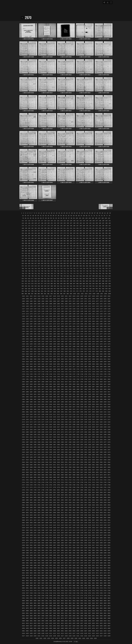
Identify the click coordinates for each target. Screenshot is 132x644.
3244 (78, 538)
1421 (93, 339)
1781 (27, 379)
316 (90, 236)
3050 (39, 518)
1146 (97, 309)
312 (77, 236)
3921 (27, 613)
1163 (74, 311)
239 (45, 231)
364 (65, 241)
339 (74, 238)
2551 (66, 462)
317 (93, 236)
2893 (55, 500)
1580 (74, 356)
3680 (74, 586)
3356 (66, 550)
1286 (105, 324)
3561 (58, 573)
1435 (58, 341)
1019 (58, 296)
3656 (70, 583)
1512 (78, 349)
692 (87, 266)
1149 (109, 309)
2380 (27, 445)
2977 (23, 510)
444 (58, 246)
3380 (70, 553)
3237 (51, 538)
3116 (27, 525)
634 (84, 261)
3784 (31, 598)
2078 (105, 409)
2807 (78, 490)
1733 (23, 374)
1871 (109, 387)
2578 (82, 465)
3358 (74, 550)
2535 (93, 460)
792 (42, 276)
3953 (62, 616)
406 (81, 243)
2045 (66, 407)
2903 (93, 500)
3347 (31, 550)
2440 (82, 450)
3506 (23, 568)
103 (86, 218)
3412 (105, 555)
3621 (23, 581)
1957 (86, 397)
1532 (66, 352)
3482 (109, 563)
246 (68, 231)
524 (32, 253)
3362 (89, 550)
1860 (66, 387)
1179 (47, 314)
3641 (101, 581)
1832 (47, 384)
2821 (43, 492)
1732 (109, 372)
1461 (62, 344)
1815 (70, 382)
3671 (39, 586)
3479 (97, 563)
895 (100, 284)
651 (48, 263)
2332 (109, 437)
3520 (78, 568)
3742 (47, 593)
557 (48, 256)
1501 (35, 349)
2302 (82, 435)
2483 (70, 455)
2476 (43, 455)
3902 (43, 611)
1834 (55, 384)
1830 (39, 384)
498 (39, 251)
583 (42, 258)
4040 (43, 626)
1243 (27, 321)
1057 (109, 299)
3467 (51, 563)
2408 (47, 447)
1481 (47, 346)
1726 (86, 372)
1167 (89, 311)
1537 (86, 352)
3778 (97, 596)
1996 (55, 402)
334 (58, 238)
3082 (74, 520)
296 (26, 236)
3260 (51, 540)
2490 (97, 455)
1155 (43, 311)
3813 (55, 601)
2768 (105, 485)
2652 (101, 472)
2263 (109, 430)
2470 (109, 452)
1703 (86, 369)
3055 (58, 518)
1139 (70, 309)
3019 (97, 513)
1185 (70, 314)
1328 (89, 329)
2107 (39, 414)
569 (87, 256)
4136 (58, 636)
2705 (39, 480)
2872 (62, 497)
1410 (51, 339)
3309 (62, 545)
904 (39, 286)
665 (93, 263)
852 (52, 281)
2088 (55, 412)
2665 (62, 475)
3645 (27, 583)
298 (32, 236)
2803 (62, 490)
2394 (82, 445)
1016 (47, 296)
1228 (58, 319)
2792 (109, 487)
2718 (89, 480)
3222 (82, 535)
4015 (35, 623)
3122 (51, 525)
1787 (51, 379)
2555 (82, 462)
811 (103, 276)
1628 (62, 362)
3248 (93, 538)
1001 (78, 294)
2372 (86, 442)
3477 (89, 563)
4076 (93, 628)
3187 (35, 533)
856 (65, 281)
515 (93, 251)
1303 (82, 326)
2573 (62, 465)
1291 (35, 326)
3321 (109, 545)
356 (39, 241)
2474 (35, 455)
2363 (51, 442)
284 (77, 233)
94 (61, 218)
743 (71, 271)
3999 (62, 621)
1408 (43, 339)
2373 (89, 442)
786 (23, 276)
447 (68, 246)
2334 (27, 440)
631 (74, 261)
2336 (35, 440)
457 (100, 246)
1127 (23, 309)
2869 (51, 497)
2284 (101, 432)
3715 (31, 591)
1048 (74, 299)
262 (29, 233)
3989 (23, 621)
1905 (62, 392)
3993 (39, 621)
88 (46, 218)
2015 (39, 404)
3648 (39, 583)
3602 (39, 578)
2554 (78, 462)
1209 (74, 316)
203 (39, 228)
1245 (35, 321)
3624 (35, 581)
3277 (27, 543)
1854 (43, 387)
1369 (70, 334)
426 (32, 246)
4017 (43, 623)
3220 (74, 535)
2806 (74, 490)
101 (80, 218)
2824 (55, 492)
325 (29, 238)
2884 (109, 497)
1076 (93, 301)
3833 (43, 603)
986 (29, 294)
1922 (39, 394)
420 (103, 243)
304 (52, 236)
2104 (27, 414)
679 (45, 266)
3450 (74, 560)
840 (106, 279)
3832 (39, 603)
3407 (86, 555)
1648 (51, 364)
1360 (35, 334)
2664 (58, 475)
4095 (78, 631)
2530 (74, 460)
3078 (58, 520)
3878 (39, 608)
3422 (55, 558)
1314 (35, 329)
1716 (47, 372)
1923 (43, 394)
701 (26, 268)
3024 (27, 515)
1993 (43, 402)
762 (39, 273)
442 (52, 246)
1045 (62, 299)
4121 (89, 633)
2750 (35, 485)
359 (48, 241)
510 (77, 251)
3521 (82, 568)
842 (23, 281)
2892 (51, 500)
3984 (93, 618)
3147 (58, 528)
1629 (66, 362)
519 (106, 251)
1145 (93, 309)
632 (77, 261)
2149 (23, 419)
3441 (39, 560)
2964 (62, 507)
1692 (43, 369)
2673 (93, 475)
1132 (43, 309)
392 (36, 243)
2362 (47, 442)
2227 (58, 427)
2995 (93, 510)
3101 (58, 523)
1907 (70, 392)
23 (59, 213)
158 (74, 223)
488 (97, 248)
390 (29, 243)
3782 (23, 598)
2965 (66, 507)
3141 (35, 528)
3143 (43, 528)
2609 (23, 470)
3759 (23, 596)
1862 (74, 387)
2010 (109, 402)
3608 (62, 578)
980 (100, 291)
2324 (78, 437)
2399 (101, 445)
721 (90, 268)
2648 (86, 472)
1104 (23, 306)
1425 (109, 339)
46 (28, 216)
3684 (89, 586)
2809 (86, 490)
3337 (82, 548)
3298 (109, 543)
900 (26, 286)
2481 (62, 455)
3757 (105, 593)
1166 (86, 311)
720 (87, 268)
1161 (66, 311)
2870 (55, 497)
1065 (51, 301)
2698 (101, 477)
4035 (23, 626)
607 (26, 261)
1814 (66, 382)
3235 (43, 538)
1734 (27, 374)
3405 (78, 555)
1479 (39, 346)
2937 (47, 505)
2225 (51, 427)
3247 (89, 538)
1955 (78, 397)
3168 (51, 530)
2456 (55, 452)
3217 (62, 535)
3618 (101, 578)
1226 (51, 319)
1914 (97, 392)
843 (26, 281)
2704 (35, 480)
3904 (51, 611)
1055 (101, 299)
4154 (53, 638)
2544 (39, 462)
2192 (101, 422)
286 (84, 233)
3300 (27, 545)
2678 (23, 477)
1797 (89, 379)
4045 (62, 626)
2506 (70, 457)
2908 (23, 502)
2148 (109, 417)
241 (52, 231)
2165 (86, 419)
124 (65, 221)
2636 (39, 472)
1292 (39, 326)
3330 (55, 548)
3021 (105, 513)
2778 (55, 487)
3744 (55, 593)
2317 (51, 437)
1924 (47, 394)
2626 (89, 470)
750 (93, 271)
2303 (86, 435)
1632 (78, 362)
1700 (74, 369)
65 (76, 216)
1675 (66, 367)
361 (55, 241)
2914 (47, 502)
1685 (105, 367)
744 (74, 271)
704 (36, 268)
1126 (109, 306)
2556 (86, 462)
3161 (23, 530)
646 (32, 263)
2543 (35, 462)
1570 (35, 356)
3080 (66, 520)
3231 (27, 538)
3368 (23, 553)
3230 (23, 538)
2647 (82, 472)
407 (84, 243)
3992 (35, 621)
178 (48, 226)
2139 (74, 417)
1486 (66, 346)
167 (103, 223)
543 (93, 253)
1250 (55, 321)
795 (52, 276)
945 (81, 289)
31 (80, 213)
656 (65, 263)
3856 (43, 606)
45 (25, 216)
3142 (39, 528)
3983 (89, 618)
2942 (66, 505)
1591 (27, 359)
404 (74, 243)
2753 (47, 485)
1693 (47, 369)
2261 (101, 430)
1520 (109, 349)
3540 (66, 570)
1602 (70, 359)
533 (61, 253)
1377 (101, 334)
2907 (109, 500)
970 (71, 291)
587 (55, 258)
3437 (23, 560)
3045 (109, 515)
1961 (101, 397)
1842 (86, 384)
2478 (51, 455)
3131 (86, 525)
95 (64, 218)
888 (77, 284)
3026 (35, 515)
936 (52, 289)
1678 (78, 367)
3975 (58, 618)
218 (84, 228)
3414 (23, 558)
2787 (89, 487)
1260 (93, 321)
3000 (23, 513)
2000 (70, 402)
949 (93, 289)
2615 (47, 470)
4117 (74, 633)
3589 (78, 575)
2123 (101, 414)
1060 (31, 301)
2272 (55, 432)
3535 (47, 570)
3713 (23, 591)
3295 (97, 543)
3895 (105, 608)
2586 (23, 467)
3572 (101, 573)
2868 (47, 497)
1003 (86, 294)
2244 (35, 430)
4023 (66, 623)
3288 (70, 543)
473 (61, 248)
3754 (93, 593)
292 (103, 233)
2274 (62, 432)
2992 (82, 510)
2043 (58, 407)
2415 (74, 447)
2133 (51, 417)
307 (61, 236)
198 (23, 228)
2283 (97, 432)
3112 (101, 523)
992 (48, 294)
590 (65, 258)
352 (26, 241)
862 (84, 281)
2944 (74, 505)
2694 (86, 477)
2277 (74, 432)
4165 (95, 638)
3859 (55, 606)
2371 (82, 442)
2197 (31, 424)
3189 (43, 533)
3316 (89, 545)
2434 (58, 450)
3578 (35, 575)
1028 (93, 296)
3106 (78, 523)
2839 (23, 495)
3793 (66, 598)
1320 (58, 329)
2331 (105, 437)
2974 (101, 507)
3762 (35, 596)
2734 (62, 482)
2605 (97, 467)
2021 (62, 404)
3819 (78, 601)
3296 (101, 543)
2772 (31, 487)
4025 (74, 623)
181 (58, 226)
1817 (78, 382)
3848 (101, 603)
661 (81, 263)
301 (42, 236)
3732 (97, 591)
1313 (31, 329)
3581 (47, 575)
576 (110, 256)
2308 (105, 435)
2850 (66, 495)
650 (45, 263)
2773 (35, 487)
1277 (70, 324)
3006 (47, 513)
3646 (31, 583)
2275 (66, 432)
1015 (43, 296)
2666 (66, 475)
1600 (62, 359)
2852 (74, 495)
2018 (51, 404)
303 (48, 236)
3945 (31, 616)
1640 (109, 362)
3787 (43, 598)
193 (97, 226)
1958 (89, 397)
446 (65, 246)
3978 (70, 618)
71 (92, 216)
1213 (89, 316)
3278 (31, 543)
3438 (27, 560)
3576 (27, 575)
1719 (58, 372)
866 (97, 281)
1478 (35, 346)
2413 (66, 447)
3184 (23, 533)
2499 (43, 457)
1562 (93, 354)
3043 (101, 515)
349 (106, 238)
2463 (82, 452)
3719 (47, 591)
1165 (82, 311)
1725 (82, 372)
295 (23, 236)
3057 (66, 518)
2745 (105, 482)
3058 (70, 518)
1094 (74, 304)
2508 (78, 457)
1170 (101, 311)
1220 (27, 319)
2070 (74, 409)
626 (58, 261)
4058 (23, 628)
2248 (51, 430)
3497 (78, 565)
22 (57, 213)
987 (32, 294)
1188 (82, 314)
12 (44, 213)
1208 (70, 316)
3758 (109, 593)
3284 (55, 543)
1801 (105, 379)
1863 (78, 387)
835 (90, 279)
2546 (47, 462)
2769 (109, 485)
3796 (78, 598)
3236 (47, 538)
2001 (74, 402)
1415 (70, 339)
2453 (43, 452)
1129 (31, 309)
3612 (78, 578)
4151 (41, 638)
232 (32, 231)
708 (48, 268)
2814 (105, 490)
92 (56, 218)
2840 (27, 495)
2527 (62, 460)
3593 (93, 575)
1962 (105, 397)
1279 (78, 324)
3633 (70, 581)
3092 (23, 523)
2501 (51, 457)
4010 (105, 621)
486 (90, 248)
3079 (62, 520)
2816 (23, 492)
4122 (93, 633)
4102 (105, 631)
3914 (89, 611)
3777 (93, 596)
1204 (55, 316)
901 (29, 286)
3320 (105, 545)
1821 (93, 382)
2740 (86, 482)
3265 (70, 540)
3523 (89, 568)
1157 (51, 311)
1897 (31, 392)
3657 (74, 583)
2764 (89, 485)
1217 (105, 316)
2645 (74, 472)
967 (61, 291)
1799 (97, 379)
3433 (97, 558)
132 (81, 221)
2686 (55, 477)
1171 (105, 311)
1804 (27, 382)
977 (93, 291)
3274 (105, 540)
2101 (105, 412)
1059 (27, 301)
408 (87, 243)
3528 (109, 568)
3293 (89, 543)
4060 (31, 628)
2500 (47, 457)
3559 (51, 573)
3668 (27, 586)
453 (87, 246)
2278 (78, 432)
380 (87, 241)
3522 (86, 568)
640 (103, 261)
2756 (58, 485)
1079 (105, 301)
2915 (51, 502)
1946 (43, 397)
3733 (101, 591)
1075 (89, 301)
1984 (97, 399)
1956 (82, 397)
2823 (51, 492)
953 (106, 289)
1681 (89, 367)
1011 (27, 296)
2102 (109, 412)
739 (58, 271)
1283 (93, 324)
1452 (27, 344)
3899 (31, 611)
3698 (55, 588)
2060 (35, 409)
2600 (78, 467)
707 (45, 268)
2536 (97, 460)
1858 (58, 387)
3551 (109, 570)
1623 (43, 362)
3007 (51, 513)
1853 (39, 387)
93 (59, 218)
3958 (82, 616)
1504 (47, 349)
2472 (27, 455)
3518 (70, 568)
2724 (23, 482)
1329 (93, 329)
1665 (27, 367)
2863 (27, 497)
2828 (70, 492)
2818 (31, 492)
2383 (39, 445)
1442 (86, 341)
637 (93, 261)
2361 (43, 442)
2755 (55, 485)
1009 (109, 294)
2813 (101, 490)
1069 (66, 301)
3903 (47, 611)
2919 (66, 502)
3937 (89, 613)
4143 (86, 636)
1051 (86, 299)
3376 (55, 553)
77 (107, 216)
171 (26, 226)
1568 (27, 356)
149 (45, 223)
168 (106, 223)
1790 (62, 379)
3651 (51, 583)
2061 (39, 409)
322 (110, 236)
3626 (43, 581)
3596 (105, 575)
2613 (39, 470)
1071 (74, 301)
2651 (97, 472)
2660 (43, 475)
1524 (35, 352)
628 (65, 261)
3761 (31, 596)
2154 (43, 419)
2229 (66, 427)
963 (48, 291)
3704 (78, 588)
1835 (58, 384)
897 (106, 284)
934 (45, 289)
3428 (78, 558)
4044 (58, 626)
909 (55, 286)
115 (36, 221)
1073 (82, 301)
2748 (27, 485)
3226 (97, 535)
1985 (101, 399)
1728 (93, 372)
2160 (66, 419)
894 (97, 284)
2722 (105, 480)
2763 (86, 485)
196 (106, 226)
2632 (23, 472)
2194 (109, 422)
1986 (105, 399)
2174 (31, 422)
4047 (70, 626)
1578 (66, 356)
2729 (43, 482)
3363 (93, 550)
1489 (78, 346)
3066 (101, 518)
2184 (70, 422)
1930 (70, 394)
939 (61, 289)
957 (29, 291)
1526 (43, 352)
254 (93, 231)
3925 (43, 613)
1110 (47, 306)
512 (84, 251)
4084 (35, 631)
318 (97, 236)
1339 (43, 331)
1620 (31, 362)
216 (77, 228)
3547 (93, 570)
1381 (27, 336)
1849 (23, 387)
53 (46, 216)
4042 (51, 626)
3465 (43, 563)
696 (100, 266)
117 (42, 221)
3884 (62, 608)
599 (93, 258)
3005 (43, 513)
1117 (74, 306)
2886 (27, 500)
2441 (86, 450)
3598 (23, 578)
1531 (62, 352)
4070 (70, 628)
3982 (86, 618)
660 (77, 263)
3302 (35, 545)
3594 (97, 575)
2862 (23, 497)
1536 (82, 352)
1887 (82, 389)
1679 (82, 367)
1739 (47, 374)
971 (74, 291)
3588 (74, 575)
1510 (70, 349)
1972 (51, 399)
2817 (27, 492)
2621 (70, 470)
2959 (43, 507)
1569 (31, 356)
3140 (31, 528)
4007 (93, 621)
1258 (86, 321)
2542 (31, 462)
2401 (109, 445)
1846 (101, 384)
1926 (55, 394)
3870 (97, 606)
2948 (89, 505)
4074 (86, 628)
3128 (74, 525)
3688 (105, 586)
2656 (27, 475)
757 (26, 273)
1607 (89, 359)
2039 (43, 407)
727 (110, 268)
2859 (101, 495)
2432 (51, 450)
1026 (86, 296)
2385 (47, 445)
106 (96, 218)
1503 (43, 349)
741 (65, 271)
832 (81, 279)
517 (100, 251)
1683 (97, 367)
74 (99, 216)
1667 (35, 367)
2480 (58, 455)
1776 (97, 377)
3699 (58, 588)
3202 (93, 533)
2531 (78, 460)
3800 (93, 598)
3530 (27, 570)
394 (42, 243)
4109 (43, 633)
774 (74, 273)
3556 (39, 573)
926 (110, 286)
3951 (55, 616)
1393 (74, 336)
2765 (93, 485)
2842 (35, 495)
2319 (58, 437)
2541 (27, 462)
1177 (39, 314)
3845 (89, 603)
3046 (23, 518)
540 (84, 253)
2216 (105, 424)
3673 (47, 586)
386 (106, 241)
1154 (39, 311)
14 (49, 213)
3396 (43, 555)
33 (85, 213)
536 (71, 253)
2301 (78, 435)
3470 (62, 563)
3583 (55, 575)
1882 (62, 389)
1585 (93, 356)
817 (32, 279)
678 (42, 266)
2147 (105, 417)
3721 (55, 591)
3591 (86, 575)
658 (71, 263)
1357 (23, 334)
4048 (74, 626)
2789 (97, 487)
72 (94, 216)
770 (65, 273)
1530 (58, 352)
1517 (97, 349)
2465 (89, 452)
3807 (31, 601)
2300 (74, 435)
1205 (58, 316)
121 (55, 221)
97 (69, 218)
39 (100, 213)
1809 (47, 382)
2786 (86, 487)
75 (102, 216)
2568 (43, 465)
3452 (82, 560)
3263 (62, 540)
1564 (101, 354)
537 (74, 253)
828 (68, 279)
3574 (109, 573)
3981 (82, 618)
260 (23, 233)
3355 (62, 550)
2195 (23, 424)
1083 (31, 304)
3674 (51, 586)
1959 (93, 397)
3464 (39, 563)
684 (61, 266)
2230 (70, 427)
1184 (66, 314)
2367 (66, 442)
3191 (51, 533)
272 (61, 233)
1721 (66, 372)
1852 (35, 387)
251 (84, 231)
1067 (58, 301)
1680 (86, 367)
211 (65, 228)
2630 (105, 470)
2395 (86, 445)
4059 (27, 628)
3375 (51, 553)
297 (29, 236)
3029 (47, 515)
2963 (58, 507)
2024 (74, 404)
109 (106, 218)
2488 (89, 455)
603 (106, 258)
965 (55, 291)
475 (68, 248)
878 (45, 284)
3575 (23, 575)
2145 (97, 417)
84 (36, 218)
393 (39, 243)
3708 (93, 588)
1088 (51, 304)
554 (39, 256)
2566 (35, 465)
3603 (43, 578)
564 (71, 256)
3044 (105, 515)
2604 (93, 467)
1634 (86, 362)
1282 (89, 324)
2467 (97, 452)
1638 (101, 362)
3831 (35, 603)
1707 (101, 369)
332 (52, 238)
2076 (97, 409)
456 (97, 246)
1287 (109, 324)
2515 (105, 457)
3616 (93, 578)
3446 (58, 560)
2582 (97, 465)
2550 (62, 462)
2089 (58, 412)
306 (58, 236)
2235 (89, 427)
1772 (82, 377)
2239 (105, 427)
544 (97, 253)
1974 (58, 399)
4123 (97, 633)
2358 (31, 442)
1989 (27, 402)
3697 (51, 588)
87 (43, 218)
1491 (86, 346)
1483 (55, 346)
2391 (70, 445)
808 (93, 276)
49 (36, 216)
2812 (97, 490)
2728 (39, 482)
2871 (58, 497)
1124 (101, 306)
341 (81, 238)
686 (68, 266)
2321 (66, 437)
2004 (86, 402)
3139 (27, 528)
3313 (78, 545)
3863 (70, 606)
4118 (78, 633)
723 (97, 268)
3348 (35, 550)
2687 (58, 477)
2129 (35, 417)
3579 (39, 575)
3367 (109, 550)
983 (110, 291)
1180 (51, 314)
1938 (101, 394)
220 (90, 228)
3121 (47, 525)
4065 (51, 628)
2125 (109, 414)
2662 (51, 475)
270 (55, 233)
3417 (35, 558)
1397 (89, 336)
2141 (82, 417)
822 (48, 279)
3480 (101, 563)
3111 (97, 523)
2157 (55, 419)
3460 (23, 563)
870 (110, 281)
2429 (39, 450)
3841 (74, 603)
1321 (62, 329)
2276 (70, 432)
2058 (27, 409)
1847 (105, 384)
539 (81, 253)
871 (23, 284)
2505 (66, 457)
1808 (43, 382)
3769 (62, 596)
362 (58, 241)
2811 (93, 490)
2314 (39, 437)
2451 (35, 452)
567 (81, 256)
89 (49, 218)
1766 (58, 377)
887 (74, 284)
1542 (105, 352)
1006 (98, 294)
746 (81, 271)
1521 (23, 352)
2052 (93, 407)
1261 (97, 321)
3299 (23, 545)
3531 (31, 570)
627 (61, 261)
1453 (31, 344)
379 (84, 241)
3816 (66, 601)
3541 (70, 570)
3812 (51, 601)
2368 (70, 442)
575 (106, 256)
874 (32, 284)
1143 (86, 309)
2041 (51, 407)
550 (26, 256)
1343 (58, 331)
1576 (58, 356)
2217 (109, 424)
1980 (82, 399)
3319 (101, 545)
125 (68, 221)
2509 (82, 457)
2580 (89, 465)
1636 (93, 362)
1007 (102, 294)
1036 (27, 299)
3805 (23, 601)
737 (52, 271)
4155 (56, 638)
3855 (39, 606)
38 (97, 213)
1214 (93, 316)
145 (32, 223)
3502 (97, 565)
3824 (97, 601)
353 (29, 241)
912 (65, 286)
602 (103, 258)
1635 (89, 362)
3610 (70, 578)
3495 (70, 565)
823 (52, 279)
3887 (74, 608)
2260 (97, 430)
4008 (97, 621)
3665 (105, 583)
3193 (58, 533)
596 (84, 258)
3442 (43, 560)
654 (58, 263)
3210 (35, 535)
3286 (62, 543)
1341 (51, 331)
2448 (23, 452)
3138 (23, 528)
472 (58, 248)
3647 (35, 583)
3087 (93, 520)
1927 (58, 394)
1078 (101, 301)
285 (81, 233)
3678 (66, 586)
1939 (105, 394)
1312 (27, 329)
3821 (86, 601)
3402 (66, 555)
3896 (109, 608)
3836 (55, 603)
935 (48, 289)
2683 (43, 477)
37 (95, 213)
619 (36, 261)
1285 (101, 324)
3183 (109, 530)
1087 (47, 304)
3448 (66, 560)
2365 (58, 442)
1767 (62, 377)
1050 (82, 299)
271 (58, 233)
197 (110, 226)
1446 (101, 341)
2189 (89, 422)
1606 (86, 359)
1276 (66, 324)
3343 (105, 548)
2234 (86, 427)
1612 (109, 359)
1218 (109, 316)
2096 (86, 412)
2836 (101, 492)
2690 (70, 477)
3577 (31, 575)
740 (61, 271)
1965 (27, 399)
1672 (55, 367)
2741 (89, 482)
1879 (51, 389)
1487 (70, 346)
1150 (23, 311)
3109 (89, 523)
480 (84, 248)
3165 (39, 530)
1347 (74, 331)
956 (26, 291)
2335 (31, 440)
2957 (35, 507)
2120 (89, 414)
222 (97, 228)
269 (52, 233)
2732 (55, 482)
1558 (78, 354)
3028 (43, 515)
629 (68, 261)
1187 (78, 314)
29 (74, 213)
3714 (27, 591)
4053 (93, 626)
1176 (35, 314)
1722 (70, 372)
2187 (82, 422)
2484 (74, 455)
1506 (55, 349)
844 (29, 281)
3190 (47, 533)
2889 (39, 500)
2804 (66, 490)
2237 (97, 427)
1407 (39, 339)
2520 (35, 460)
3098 (47, 523)
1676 (70, 367)
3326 (39, 548)
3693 (35, 588)
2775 (43, 487)
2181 (58, 422)
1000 (74, 294)
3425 (66, 558)
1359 (31, 334)
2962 (55, 507)
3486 (35, 565)
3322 (23, 548)
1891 (97, 389)
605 (23, 261)
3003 (35, 513)
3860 (58, 606)
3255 (31, 540)
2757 (62, 485)
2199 (39, 424)
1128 (27, 309)
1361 (39, 334)
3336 (78, 548)
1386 (47, 336)
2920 (70, 502)
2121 (93, 414)
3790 (55, 598)
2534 (89, 460)
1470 (93, 344)
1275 (62, 324)
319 (100, 236)
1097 (86, 304)
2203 (55, 424)
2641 (58, 472)
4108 (39, 633)
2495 (27, 457)
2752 (43, 485)
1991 (35, 402)
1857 (55, 387)
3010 (62, 513)
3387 (97, 553)
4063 (43, 628)
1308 (101, 326)
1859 (62, 387)
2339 (47, 440)
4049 (78, 626)
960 (39, 291)
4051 (86, 626)
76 (104, 216)
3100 (55, 523)
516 (97, 251)
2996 (97, 510)
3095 (35, 523)
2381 (31, 445)
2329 (97, 437)
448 (71, 246)
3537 (55, 570)
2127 (27, 417)
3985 (97, 618)
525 (36, 253)
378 (81, 241)
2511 (89, 457)
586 (52, 258)
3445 (55, 560)
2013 (31, 404)
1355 (105, 331)
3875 (27, 608)
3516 (62, 568)
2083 (35, 412)
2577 (78, 465)
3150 (70, 528)
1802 (109, 379)
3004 (39, 513)
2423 (105, 447)
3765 (47, 596)
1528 (51, 352)
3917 (101, 611)
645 (29, 263)
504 (58, 251)
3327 (43, 548)
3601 (35, 578)
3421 (51, 558)
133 (84, 221)
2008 (101, 402)
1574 (51, 356)
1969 (43, 399)
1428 (31, 341)
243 (58, 231)
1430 (39, 341)
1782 (31, 379)
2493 (109, 455)
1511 (74, 349)
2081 (27, 412)
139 (103, 221)
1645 (39, 364)
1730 (101, 372)
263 (32, 233)
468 (45, 248)
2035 (27, 407)
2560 (101, 462)
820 (42, 279)
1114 (62, 306)
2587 (27, 467)
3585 (62, 575)
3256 (35, 540)
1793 (74, 379)
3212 (43, 535)
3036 (74, 515)
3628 (51, 581)
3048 (31, 518)
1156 (47, 311)
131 (77, 221)
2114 (66, 414)
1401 (105, 336)
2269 (43, 432)
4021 (58, 623)
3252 (109, 538)
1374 (89, 334)
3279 (35, 543)
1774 (89, 377)
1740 (51, 374)
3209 (31, 535)
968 (65, 291)
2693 (82, 477)
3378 (62, 553)
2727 (35, 482)
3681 (78, 586)
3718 (43, 591)
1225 (47, 319)
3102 (62, 523)
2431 (47, 450)
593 (74, 258)
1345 (66, 331)
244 (61, 231)
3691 (27, 588)
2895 (62, 500)
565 (74, 256)
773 (71, 273)
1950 (58, 397)
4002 (74, 621)
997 (64, 294)
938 (58, 289)
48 (33, 216)
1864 (82, 387)
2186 (78, 422)
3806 (27, 601)
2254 (74, 430)
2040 (47, 407)
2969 (82, 507)
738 (55, 271)
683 (58, 266)
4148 (105, 636)
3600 (31, 578)
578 (26, 258)
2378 (109, 442)
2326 (86, 437)
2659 (39, 475)
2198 (35, 424)
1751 (89, 374)
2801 (55, 490)
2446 (105, 450)
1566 (109, 354)
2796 (35, 490)
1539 (93, 352)
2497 (35, 457)
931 (36, 289)
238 (42, 231)
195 (103, 226)
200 (29, 228)
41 (105, 213)
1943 (31, 397)
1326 (82, 329)
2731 (51, 482)
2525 (55, 460)
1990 (31, 402)
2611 (31, 470)
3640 (97, 581)
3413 (109, 555)
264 (36, 233)
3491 (55, 565)
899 (23, 286)
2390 (66, 445)
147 (39, 223)
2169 (101, 419)
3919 (109, 611)
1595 (43, 359)
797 (58, 276)
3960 (89, 616)
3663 (97, 583)
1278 (74, 324)
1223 (39, 319)
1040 (43, 299)
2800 (51, 490)
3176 (82, 530)
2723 (109, 480)
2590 (39, 467)
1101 (101, 304)
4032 (101, 623)
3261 (55, 540)
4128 (27, 636)
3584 (58, 575)
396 (48, 243)
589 (61, 258)
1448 (109, 341)
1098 (89, 304)
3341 (97, 548)
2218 (23, 427)
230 (26, 231)
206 (48, 228)
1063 (43, 301)
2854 (82, 495)
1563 (97, 354)
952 (103, 289)
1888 (86, 389)
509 (74, 251)
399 (58, 243)
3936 (86, 613)
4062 (39, 628)
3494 (66, 565)
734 (42, 271)
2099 (97, 412)
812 (106, 276)
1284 (97, 324)
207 (52, 228)
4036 (27, 626)
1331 (101, 329)
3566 (78, 573)
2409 (51, 447)
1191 (93, 314)
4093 (70, 631)
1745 (66, 374)
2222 (39, 427)
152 (55, 223)
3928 (55, 613)
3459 (109, 560)
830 (74, 279)
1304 (86, 326)
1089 (55, 304)
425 (29, 246)
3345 (23, 550)
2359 (35, 442)
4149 (109, 636)
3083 (78, 520)
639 (100, 261)
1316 (43, 329)
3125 (62, 525)
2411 (58, 447)
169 (110, 223)
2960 (47, 507)
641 (106, 261)
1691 (39, 369)
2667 (70, 475)
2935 (39, 505)
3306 (51, 545)
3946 (35, 616)
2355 (109, 440)
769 (61, 273)
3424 (62, 558)
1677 (74, 367)
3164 (35, 530)
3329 (51, 548)
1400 (101, 336)
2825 (58, 492)
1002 (82, 294)
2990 (74, 510)
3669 (31, 586)
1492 (89, 346)
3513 (51, 568)
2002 (78, 402)
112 (26, 221)
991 (45, 294)
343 (87, 238)
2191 (97, 422)
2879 (89, 497)
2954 (23, 507)
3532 (35, 570)
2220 (31, 427)
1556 (70, 354)
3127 (70, 525)
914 (71, 286)
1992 (39, 402)
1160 (62, 311)
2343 (62, 440)
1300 (70, 326)
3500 (89, 565)
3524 (93, 568)
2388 (58, 445)
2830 (78, 492)
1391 (66, 336)
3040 (89, 515)
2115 (70, 414)
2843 (39, 495)
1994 (47, 402)
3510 (39, 568)
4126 (109, 633)
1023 (74, 296)
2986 (58, 510)
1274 (58, 324)
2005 (89, 402)
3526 (101, 568)
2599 (74, 467)
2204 (58, 424)
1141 (78, 309)
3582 (51, 575)
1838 (70, 384)
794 (48, 276)
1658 (89, 364)
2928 (101, 502)
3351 (47, 550)
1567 (23, 356)
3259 (47, 540)
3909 (70, 611)
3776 (89, 596)
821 (45, 279)
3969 (35, 618)
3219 (70, 535)
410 (93, 243)
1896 (27, 392)
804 (81, 276)
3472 (70, 563)
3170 (58, 530)
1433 (51, 341)
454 (90, 246)
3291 (82, 543)
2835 (97, 492)
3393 (31, 555)
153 (58, 223)
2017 (47, 404)
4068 (62, 628)
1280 (82, 324)
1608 (93, 359)
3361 (86, 550)
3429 (82, 558)
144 (29, 223)
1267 (31, 324)
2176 (39, 422)
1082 (27, 304)
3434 (101, 558)
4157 (64, 638)
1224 (43, 319)
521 (23, 253)
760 (32, 273)
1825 (109, 382)
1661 (101, 364)
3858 (51, 606)
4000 (66, 621)
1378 (105, 334)
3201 (89, 533)
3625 (39, 581)
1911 (86, 392)
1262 (101, 321)
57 (56, 216)
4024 (70, 623)
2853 (78, 495)
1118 (78, 306)
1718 (55, 372)
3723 (62, 591)
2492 (105, 455)
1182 (58, 314)
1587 (101, 356)
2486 (82, 455)
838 (100, 279)
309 (68, 236)
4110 (47, 633)
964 (52, 291)
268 (48, 233)
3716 (35, 591)
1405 (31, 339)
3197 (74, 533)
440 (45, 246)
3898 (27, 611)
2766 (97, 485)
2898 (74, 500)
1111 (51, 306)
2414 (70, 447)
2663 (55, 475)
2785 (82, 487)
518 (103, 251)
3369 (27, 553)
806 (87, 276)
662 (84, 263)
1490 (82, 346)
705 (39, 268)
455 (93, 246)
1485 (62, 346)
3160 (109, 528)
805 (84, 276)
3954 (66, 616)
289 (93, 233)
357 (42, 241)
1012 (31, 296)
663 (87, 263)
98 (71, 218)
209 (58, 228)
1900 (43, 392)
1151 (27, 311)
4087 (47, 631)
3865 (78, 606)
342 (84, 238)
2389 (62, 445)
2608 (109, 467)
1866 (89, 387)
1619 (27, 362)
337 (68, 238)
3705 (82, 588)
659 (74, 263)
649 (42, 263)
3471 (66, 563)
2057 (23, 409)
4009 (101, 621)
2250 (58, 430)
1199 (35, 316)
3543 (78, 570)
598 (90, 258)
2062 (43, 409)
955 (23, 291)
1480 (43, 346)
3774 (82, 596)
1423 (101, 339)
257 (103, 231)
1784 (39, 379)
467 (42, 248)
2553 (74, 462)
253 (90, 231)
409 (90, 243)
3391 (23, 555)
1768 (66, 377)
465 (36, 248)
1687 (23, 369)
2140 (78, 417)
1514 (86, 349)
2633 (27, 472)
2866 (39, 497)
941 (68, 289)
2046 (70, 407)
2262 (105, 430)
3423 (58, 558)
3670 (35, 586)
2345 (70, 440)
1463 (70, 344)
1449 (23, 344)
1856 (51, 387)
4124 (101, 633)
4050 (82, 626)
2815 (109, 490)
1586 (97, 356)
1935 (89, 394)
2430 (43, 450)
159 (77, 223)
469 (48, 248)
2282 (93, 432)
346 (97, 238)
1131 (39, 309)
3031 (55, 515)
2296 (58, 435)
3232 (31, 538)
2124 (105, 414)
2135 (58, 417)
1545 (27, 354)
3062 (86, 518)
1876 (39, 389)
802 (74, 276)
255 (97, 231)
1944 (35, 397)
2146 (101, 417)
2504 (62, 457)
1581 (78, 356)
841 (110, 279)
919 (87, 286)
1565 (105, 354)
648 (39, 263)
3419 (43, 558)
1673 (58, 367)
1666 (31, 367)
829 (71, 279)
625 (55, 261)
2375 (97, 442)
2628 (97, 470)
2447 (109, 450)
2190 (93, 422)
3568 (86, 573)
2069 (70, 409)
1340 (47, 331)
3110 (93, 523)
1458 (51, 344)
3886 (70, 608)
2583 (101, 465)
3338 (86, 548)
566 (77, 256)
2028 (89, 404)
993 (51, 294)
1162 (70, 311)
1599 (58, 359)
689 (77, 266)
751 (97, 271)
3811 (47, 601)
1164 (78, 311)
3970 (39, 618)
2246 (43, 430)
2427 (31, 450)
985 (26, 294)
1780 (23, 379)
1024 (78, 296)
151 (52, 223)
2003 (82, 402)
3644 (23, 583)
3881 (51, 608)
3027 (39, 515)
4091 (62, 631)
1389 (58, 336)
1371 (78, 334)
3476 (86, 563)
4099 (93, 631)
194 (100, 226)
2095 (82, 412)
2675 (101, 475)
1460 (58, 344)
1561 (89, 354)
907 (48, 286)
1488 (74, 346)
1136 (58, 309)
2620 (66, 470)
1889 (89, 389)
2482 (66, 455)
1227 (55, 319)
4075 (89, 628)
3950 (51, 616)
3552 (23, 573)
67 (81, 216)
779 (90, 273)
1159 (58, 311)
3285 (58, 543)
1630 (70, 362)
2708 (51, 480)
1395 (82, 336)
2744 (101, 482)
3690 (23, 588)
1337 (35, 331)
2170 (105, 419)
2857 (93, 495)
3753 (89, 593)
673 (29, 266)
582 (39, 258)
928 (26, 289)
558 (52, 256)
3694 (39, 588)
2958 (39, 507)
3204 (101, 533)
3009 (58, 513)
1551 (51, 354)
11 (41, 213)
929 (29, 289)
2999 (109, 510)
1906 (66, 392)
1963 (109, 397)
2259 (93, 430)
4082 (27, 631)
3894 (101, 608)
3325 (35, 548)
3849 (105, 603)
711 (58, 268)
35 (90, 213)
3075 (47, 520)
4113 (58, 633)
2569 (47, 465)
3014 (78, 513)
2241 (23, 430)
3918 (105, 611)
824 (55, 279)
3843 (82, 603)
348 (103, 238)
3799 (89, 598)
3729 (86, 591)
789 (32, 276)
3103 (66, 523)
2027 (86, 404)
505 (61, 251)
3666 (109, 583)
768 (58, 273)
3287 (66, 543)
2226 (55, 427)
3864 (74, 606)
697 (103, 266)
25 (64, 213)
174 (36, 226)
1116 (70, 306)
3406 (82, 555)
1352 (93, 331)
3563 (66, 573)
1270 (43, 324)
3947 (39, 616)
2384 (43, 445)
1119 (82, 306)
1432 (47, 341)
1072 (78, 301)
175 (39, 226)
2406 (39, 447)
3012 (70, 513)
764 (45, 273)
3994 (43, 621)
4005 (86, 621)
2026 (82, 404)
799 (65, 276)
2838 (109, 492)
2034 (23, 407)
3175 (78, 530)
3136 (105, 525)
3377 (58, 553)
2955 (27, 507)
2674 (97, 475)
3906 (58, 611)
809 (97, 276)
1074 (86, 301)
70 (89, 216)
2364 (55, 442)
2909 (27, 502)
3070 (27, 520)
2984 (51, 510)
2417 (82, 447)
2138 (70, 417)
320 (103, 236)
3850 (109, 603)
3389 (105, 553)
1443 (89, 341)
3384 (86, 553)
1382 (31, 336)
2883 (105, 497)
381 (90, 241)
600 (97, 258)
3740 (39, 593)
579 (29, 258)
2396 (89, 445)
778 (87, 273)
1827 (27, 384)
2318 (55, 437)
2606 (101, 467)
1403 (23, 339)
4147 (101, 636)
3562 (62, 573)
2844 (43, 495)
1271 (47, 324)
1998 (62, 402)
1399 (97, 336)
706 (42, 268)
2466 (93, 452)
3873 (109, 606)
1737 (39, 374)
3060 (78, 518)
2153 (39, 419)
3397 (47, 555)
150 (48, 223)
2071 (78, 409)
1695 (55, 369)
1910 (82, 392)
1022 (70, 296)
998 (68, 294)
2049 (82, 407)
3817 (70, 601)
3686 (97, 586)
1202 (47, 316)
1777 (101, 377)
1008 (106, 294)
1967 (35, 399)
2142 (86, 417)
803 (77, 276)
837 (97, 279)
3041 (93, 515)
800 (68, 276)
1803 (23, 382)
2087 (51, 412)
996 (61, 294)
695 (97, 266)
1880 (55, 389)
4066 (55, 628)
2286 (109, 432)
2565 (31, 465)
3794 (70, 598)
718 (81, 268)
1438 (70, 341)
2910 (31, 502)
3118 (35, 525)
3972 (47, 618)
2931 (23, 505)
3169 (55, 530)
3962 (97, 616)
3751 (82, 593)
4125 (105, 633)
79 (23, 218)
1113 (58, 306)
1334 (23, 331)
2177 (43, 422)
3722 (58, 591)
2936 (43, 505)
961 (42, 291)
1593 (35, 359)
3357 (70, 550)
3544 (82, 570)
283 (74, 233)
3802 (101, 598)
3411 (101, 555)
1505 (51, 349)
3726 (74, 591)
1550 (47, 354)
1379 (109, 334)
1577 (62, 356)
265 (39, 233)
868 (103, 281)
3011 (66, 513)
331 (48, 238)
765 (48, 273)
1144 (89, 309)
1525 (39, 352)
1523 (31, 352)
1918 (23, 394)
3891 (89, 608)
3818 (74, 601)
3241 (66, 538)
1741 (55, 374)
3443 (47, 560)
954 (110, 289)
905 (42, 286)
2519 (31, 460)
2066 (58, 409)
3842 (78, 603)
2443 (93, 450)
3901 (39, 611)
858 (71, 281)
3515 (58, 568)
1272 (51, 324)
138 (100, 221)
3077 (55, 520)
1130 (35, 309)
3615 (89, 578)
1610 (101, 359)
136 (93, 221)
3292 (86, 543)
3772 (74, 596)
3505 (109, 565)
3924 (39, 613)
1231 (70, 319)
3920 (23, 613)
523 (29, 253)
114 (32, 221)
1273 (55, 324)
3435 (105, 558)
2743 (97, 482)
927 (23, 289)
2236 (93, 427)
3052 (47, 518)
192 (93, 226)
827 (65, 279)
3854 (35, 606)
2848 (58, 495)
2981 (39, 510)
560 (58, 256)
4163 (88, 638)
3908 (66, 611)
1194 (105, 314)
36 (92, 213)
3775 (86, 596)
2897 (70, 500)
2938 (51, 505)
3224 (89, 535)
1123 (97, 306)
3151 (74, 528)
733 (39, 271)
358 (45, 241)
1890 (93, 389)
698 (106, 266)
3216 (58, 535)
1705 (93, 369)
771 (68, 273)
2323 (74, 437)
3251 (105, 538)
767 (55, 273)
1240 (105, 319)
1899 (39, 392)
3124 (58, 525)
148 (42, 223)
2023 (70, 404)
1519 (105, 349)
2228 (62, 427)
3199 (82, 533)
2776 (47, 487)
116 (39, 221)
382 (93, 241)
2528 (66, 460)
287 (87, 233)
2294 (51, 435)
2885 (23, 500)
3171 (62, 530)
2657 (31, 475)
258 (106, 231)
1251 (58, 321)
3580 (43, 575)
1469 (89, 344)
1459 (55, 344)
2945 (78, 505)
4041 (47, 626)
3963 (101, 616)
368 (71, 241)
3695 (43, 588)
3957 (78, 616)
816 (29, 279)
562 (65, 256)
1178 (43, 314)
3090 (105, 520)
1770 (74, 377)
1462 (66, 344)
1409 (47, 339)
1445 (97, 341)
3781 (109, 596)
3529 (23, 570)
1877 (43, 389)
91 (54, 218)
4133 (47, 636)
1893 (105, 389)
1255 (74, 321)
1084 (35, 304)
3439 (31, 560)
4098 (89, 631)
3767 (55, 596)
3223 (86, 535)
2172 (23, 422)
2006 (93, 402)
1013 (35, 296)
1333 (109, 329)
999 (71, 294)
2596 (62, 467)
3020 (101, 513)
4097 (86, 631)
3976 (62, 618)
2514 (101, 457)
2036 (31, 407)
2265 (27, 432)
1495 (101, 346)
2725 (27, 482)
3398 (51, 555)
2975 (105, 507)
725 (103, 268)
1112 (55, 306)
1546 (31, 354)
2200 (43, 424)
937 (55, 289)
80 (26, 218)
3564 (70, 573)
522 (26, 253)
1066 (55, 301)
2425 (23, 450)
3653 (58, 583)
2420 (93, 447)
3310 (66, 545)
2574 (66, 465)
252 (87, 231)
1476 (27, 346)
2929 (105, 502)
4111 (51, 633)
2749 (31, 485)
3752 (86, 593)
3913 (86, 611)
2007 (97, 402)
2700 (109, 477)
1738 (43, 374)
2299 (70, 435)
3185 (27, 533)
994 (55, 294)
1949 (55, 397)
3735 (109, 591)
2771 (27, 487)
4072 (78, 628)
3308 (58, 545)
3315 (86, 545)
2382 (35, 445)
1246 (39, 321)
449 (74, 246)
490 (103, 248)
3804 (109, 598)
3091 (109, 520)
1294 (47, 326)
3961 (93, 616)
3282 (47, 543)
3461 (27, 563)
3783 (27, 598)
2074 (89, 409)
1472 (101, 344)
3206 (109, 533)
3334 (70, 548)
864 (90, 281)
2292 (43, 435)
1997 (58, 402)
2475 (39, 455)
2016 (43, 404)
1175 (31, 314)
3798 (86, 598)
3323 (27, 548)
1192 (97, 314)
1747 (74, 374)
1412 (58, 339)
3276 (23, 543)
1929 (66, 394)
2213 (93, 424)
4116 (70, 633)
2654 (109, 472)
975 (87, 291)
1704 (89, 369)
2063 (47, 409)
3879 (43, 608)
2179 (51, 422)
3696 (47, 588)
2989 (70, 510)
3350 (43, 550)
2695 (89, 477)
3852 (27, 606)
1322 (66, 329)
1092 (66, 304)
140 (106, 221)
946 (84, 289)
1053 (93, 299)
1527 (47, 352)
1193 (101, 314)
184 (68, 226)
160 (81, 223)
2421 (97, 447)
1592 (31, 359)
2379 (23, 445)
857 (68, 281)
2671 (86, 475)
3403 (70, 555)
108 (103, 218)
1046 (66, 299)
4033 (105, 623)
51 (41, 216)
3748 (70, 593)
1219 (23, 319)
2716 (82, 480)
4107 (35, 633)
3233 (35, 538)
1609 (97, 359)
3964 (105, 616)
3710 (101, 588)
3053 (51, 518)
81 (28, 218)
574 (103, 256)
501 (48, 251)
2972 (93, 507)
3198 (78, 533)
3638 (89, 581)
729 (26, 271)
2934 (35, 505)
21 (54, 213)
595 (81, 258)
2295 (55, 435)
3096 (39, 523)
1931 (74, 394)
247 (71, 231)
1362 (43, 334)
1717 (51, 372)
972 (77, 291)
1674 (62, 367)
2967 (74, 507)
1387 (51, 336)
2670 (82, 475)
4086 (43, 631)
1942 (27, 397)
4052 (89, 626)
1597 (51, 359)
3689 (109, 586)
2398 (97, 445)
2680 (31, 477)
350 (110, 238)
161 (84, 223)
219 (87, 228)
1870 (105, 387)
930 (32, 289)
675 (32, 266)
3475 (82, 563)
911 (61, 286)
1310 (109, 326)
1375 (93, 334)
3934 (78, 613)
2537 (101, 460)
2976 (109, 507)
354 (32, 241)
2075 (93, 409)
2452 (39, 452)
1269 (39, 324)
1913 (93, 392)
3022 (109, 513)
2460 (70, 452)
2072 (82, 409)
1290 (31, 326)
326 (32, 238)
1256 (78, 321)
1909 (78, 392)
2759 (70, 485)
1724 (78, 372)
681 (52, 266)
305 (55, 236)
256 (100, 231)
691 (84, 266)
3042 (97, 515)
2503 (58, 457)
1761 (39, 377)
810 (100, 276)
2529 (70, 460)
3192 (55, 533)
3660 (86, 583)
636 (90, 261)
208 (55, 228)
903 (36, 286)
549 (23, 256)
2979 (31, 510)
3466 (47, 563)
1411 (55, 339)
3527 (105, 568)
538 (77, 253)
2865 (35, 497)
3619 (105, 578)
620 (39, 261)
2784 (78, 487)
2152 (35, 419)
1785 (43, 379)
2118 (82, 414)
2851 (70, 495)
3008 (55, 513)
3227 (101, 535)
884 (65, 284)
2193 (105, 422)
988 (35, 294)
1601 (66, 359)
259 (110, 231)
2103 (23, 414)
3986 (101, 618)
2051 (89, 407)
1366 (58, 334)
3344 (109, 548)
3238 (55, 538)
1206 (62, 316)
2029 (93, 404)
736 (48, 271)
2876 (78, 497)
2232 (78, 427)
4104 (23, 633)
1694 (51, 369)
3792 (62, 598)
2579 (86, 465)
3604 (47, 578)
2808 (82, 490)
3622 (27, 581)
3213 (47, 535)
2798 (43, 490)
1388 (55, 336)
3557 (43, 573)
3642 (105, 581)
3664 (101, 583)
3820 (82, 601)
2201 (47, 424)
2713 (70, 480)
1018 (55, 296)
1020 (62, 296)
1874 (31, 389)
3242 (70, 538)
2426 (27, 450)
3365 (101, 550)
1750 (86, 374)
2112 (58, 414)
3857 (47, 606)
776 (81, 273)
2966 (70, 507)
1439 (74, 341)
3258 (43, 540)
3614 (86, 578)
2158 (58, 419)
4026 (78, 623)
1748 (78, 374)
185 (71, 226)
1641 (23, 364)
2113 (62, 414)
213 (71, 228)
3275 (109, 540)
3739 (35, 593)
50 (38, 216)
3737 (27, 593)
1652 (66, 364)
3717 (39, 591)
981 (103, 291)
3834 (47, 603)
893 (93, 284)
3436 (109, 558)
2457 (58, 452)
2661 (47, 475)
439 (42, 246)
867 (100, 281)
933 (42, 289)
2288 (27, 435)
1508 (62, 349)
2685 (51, 477)
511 (81, 251)
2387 (55, 445)
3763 (39, 596)
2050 (86, 407)
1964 (23, 399)
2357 (27, 442)
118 (45, 221)
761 (36, 273)
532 (58, 253)
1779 (109, 377)
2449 (27, 452)
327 (36, 238)
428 (39, 246)
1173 (23, 314)
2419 (89, 447)
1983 (93, 399)
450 (77, 246)
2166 (89, 419)
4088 (51, 631)
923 (100, 286)
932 (39, 289)
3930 (62, 613)
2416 (78, 447)
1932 (78, 394)
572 (97, 256)
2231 (74, 427)
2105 (31, 414)
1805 (31, 382)
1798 (93, 379)
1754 (101, 374)
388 (23, 243)
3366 (105, 550)
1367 (62, 334)
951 (100, 289)
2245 (39, 430)
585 (48, 258)
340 (77, 238)
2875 (74, 497)
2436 (66, 450)
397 (52, 243)
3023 (23, 515)
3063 (89, 518)
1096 (82, 304)
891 (87, 284)
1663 (109, 364)
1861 (70, 387)
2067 (62, 409)
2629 (101, 470)
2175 (35, 422)
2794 (27, 490)
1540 (97, 352)
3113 (105, 523)
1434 (55, 341)
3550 (105, 570)
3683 (86, 586)
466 (39, 248)
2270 (47, 432)
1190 (89, 314)
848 (42, 281)
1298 (62, 326)
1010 (23, 296)
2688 (62, 477)
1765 (55, 377)
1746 (70, 374)
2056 (109, 407)
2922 (78, 502)
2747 (23, 485)
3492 (58, 565)
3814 (58, 601)
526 (39, 253)
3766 (51, 596)
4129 (31, 636)
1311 (23, 329)
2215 (101, 424)
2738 (78, 482)
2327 (89, 437)
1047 (70, 299)
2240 (109, 427)
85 (38, 218)
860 (77, 281)
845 (32, 281)
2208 (74, 424)
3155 (89, 528)
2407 (43, 447)
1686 (109, 367)
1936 (93, 394)
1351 (89, 331)
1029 (97, 296)
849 (45, 281)
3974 (55, 618)
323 (23, 238)
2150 (27, 419)
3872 (105, 606)
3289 (74, 543)
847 (39, 281)
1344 (62, 331)
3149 (66, 528)
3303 (39, 545)
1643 (31, 364)
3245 (82, 538)
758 (29, 273)
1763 (47, 377)
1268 (35, 324)
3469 (58, 563)
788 (29, 276)
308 (65, 236)
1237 (93, 319)
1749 (82, 374)
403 (71, 243)
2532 (82, 460)
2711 (62, 480)
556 (45, 256)
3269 (86, 540)
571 (93, 256)
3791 (58, 598)
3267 (78, 540)
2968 (78, 507)
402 (68, 243)
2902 (89, 500)
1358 (27, 334)
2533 (86, 460)
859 (74, 281)
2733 (58, 482)
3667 (23, 586)
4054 (97, 626)
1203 (51, 316)
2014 (35, 404)
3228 (105, 535)
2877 (82, 497)
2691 (74, 477)
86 (41, 218)
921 (93, 286)
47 (31, 216)
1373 (86, 334)
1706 (97, 369)
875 (36, 284)
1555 (66, 354)
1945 (39, 397)
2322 (70, 437)
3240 (62, 538)
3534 (43, 570)
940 (65, 289)
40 (102, 213)
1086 (43, 304)
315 (87, 236)
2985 (55, 510)
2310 (23, 437)
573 (100, 256)
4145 (93, 636)
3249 (97, 538)
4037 (31, 626)
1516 (93, 349)
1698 (66, 369)
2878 (86, 497)
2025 (78, 404)
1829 (35, 384)
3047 (27, 518)
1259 (89, 321)
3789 (51, 598)
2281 (89, 432)
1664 (23, 367)
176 (42, 226)
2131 (43, 417)
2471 (23, 455)
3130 (82, 525)
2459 (66, 452)
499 (42, 251)
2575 (70, 465)
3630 (58, 581)
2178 (47, 422)
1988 (23, 402)
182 (61, 226)
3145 (51, 528)
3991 (31, 621)
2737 (74, 482)
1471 (97, 344)
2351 (93, 440)
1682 (93, 367)
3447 (62, 560)
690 (81, 266)
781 (97, 273)
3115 (23, 525)
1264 (109, 321)
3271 (93, 540)
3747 (66, 593)
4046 (66, 626)
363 (61, 241)
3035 (70, 515)
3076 (51, 520)
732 (36, 271)
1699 (70, 369)
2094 (78, 412)
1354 (101, 331)
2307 (101, 435)
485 (87, 248)
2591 (43, 467)
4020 (55, 623)
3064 (93, 518)
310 (71, 236)
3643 (109, 581)
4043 (55, 626)
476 (71, 248)
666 (97, 263)
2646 (78, 472)
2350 (89, 440)
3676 (58, 586)
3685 (93, 586)
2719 (93, 480)
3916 (97, 611)
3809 (39, 601)
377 (77, 241)
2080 (23, 412)
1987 (109, 399)
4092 (66, 631)
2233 (82, 427)
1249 (51, 321)
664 (90, 263)
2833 (89, 492)
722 (93, 268)
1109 (43, 306)
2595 (58, 467)
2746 (109, 482)
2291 (39, 435)
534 (65, 253)
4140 (74, 636)
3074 (43, 520)
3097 (43, 523)
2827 (66, 492)
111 (23, 221)
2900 (82, 500)
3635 (78, 581)
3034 (66, 515)
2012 (27, 404)
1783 (35, 379)
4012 (23, 623)
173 (32, 226)
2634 (31, 472)
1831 (43, 384)
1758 (27, 377)
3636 (82, 581)
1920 (31, 394)
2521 (39, 460)
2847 (55, 495)
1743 (62, 374)
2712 (66, 480)
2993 (86, 510)
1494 (97, 346)
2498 (39, 457)
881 (55, 284)
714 (68, 268)
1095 (78, 304)
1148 (105, 309)
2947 (86, 505)
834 (87, 279)
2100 (101, 412)
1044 (58, 299)
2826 (62, 492)
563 (68, 256)
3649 (43, 583)
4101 (101, 631)
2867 (43, 497)
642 (110, 261)
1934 (86, 394)
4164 (91, 638)
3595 (101, 575)
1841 (82, 384)
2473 (31, 455)
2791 (105, 487)
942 (71, 289)
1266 (27, 324)
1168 (93, 311)
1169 (97, 311)
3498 (82, 565)
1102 (105, 304)
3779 (101, 596)
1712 (31, 372)
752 (100, 271)
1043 (55, 299)
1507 (58, 349)
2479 (55, 455)
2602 (86, 467)
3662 (93, 583)
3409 (93, 555)
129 (71, 221)
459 (106, 246)
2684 (47, 477)
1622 (39, 362)
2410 (55, 447)
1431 (43, 341)
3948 (43, 616)
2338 (43, 440)
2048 (78, 407)
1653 (70, 364)
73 (97, 216)
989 (39, 294)
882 (58, 284)
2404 (31, 447)
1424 (105, 339)
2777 (51, 487)
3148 (62, 528)
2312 (31, 437)
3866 (82, 606)
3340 (93, 548)
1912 (89, 392)
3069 (23, 520)
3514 (55, 568)
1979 (78, 399)
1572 (43, 356)
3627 (47, 581)
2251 (62, 430)
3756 (101, 593)
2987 (62, 510)
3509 (35, 568)
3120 (43, 525)
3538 (58, 570)
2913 (43, 502)
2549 (58, 462)
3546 (89, 570)
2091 (66, 412)
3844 (86, 603)
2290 (35, 435)
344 (90, 238)
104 (90, 218)
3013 (74, 513)
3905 (55, 611)
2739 (82, 482)
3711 (105, 588)
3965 (109, 616)
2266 (31, 432)
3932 (70, 613)
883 (61, 284)
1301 (74, 326)
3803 (105, 598)
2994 (89, 510)
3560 (55, 573)
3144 (47, 528)
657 (68, 263)
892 (90, 284)
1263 (105, 321)
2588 (31, 467)
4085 (39, 631)
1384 (39, 336)
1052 (89, 299)
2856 (89, 495)
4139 (70, 636)
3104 (70, 523)
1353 (97, 331)
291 (100, 233)
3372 (39, 553)
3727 (78, 591)
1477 (31, 346)
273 (65, 233)
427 (36, 246)
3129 (78, 525)
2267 (35, 432)
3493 (62, 565)
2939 (55, 505)
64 (74, 216)
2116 (74, 414)
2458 (62, 452)
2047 (74, 407)
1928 (62, 394)
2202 (51, 424)
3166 (43, 530)
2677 (109, 475)
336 (65, 238)
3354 (58, 550)
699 (110, 266)
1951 (62, 397)
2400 (105, 445)
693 (90, 266)
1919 (27, 394)
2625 (86, 470)
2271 (51, 432)
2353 (101, 440)
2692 (78, 477)
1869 (101, 387)
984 (23, 294)
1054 (97, 299)
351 (23, 241)
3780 (105, 596)
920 (90, 286)
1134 (51, 309)
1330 (97, 329)
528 (45, 253)
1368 (66, 334)
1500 (31, 349)
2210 (82, 424)
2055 (105, 407)
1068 (62, 301)
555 (42, 256)
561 (61, 256)
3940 (101, 613)
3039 (86, 515)
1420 (89, 339)
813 (110, 276)
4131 (39, 636)
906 (45, 286)
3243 (74, 538)
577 (23, 258)
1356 (109, 331)
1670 (47, 367)
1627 (58, 362)
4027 (82, 623)
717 (77, 268)
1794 (78, 379)
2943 (70, 505)
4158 (68, 638)
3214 (51, 535)
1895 (23, 392)
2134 (55, 417)
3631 (62, 581)
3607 (58, 578)
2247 (47, 430)
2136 (62, 417)
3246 (86, 538)
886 (71, 284)
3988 (109, 618)
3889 (82, 608)
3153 (82, 528)
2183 (66, 422)
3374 (47, 553)
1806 (35, 382)
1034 (109, 296)
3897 (23, 611)
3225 (93, 535)
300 (39, 236)
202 (36, 228)
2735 (66, 482)
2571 (55, 465)
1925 (51, 394)
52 (43, 216)
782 (100, 273)
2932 (27, 505)
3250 (101, 538)
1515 (89, 349)
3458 (105, 560)
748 (87, 271)
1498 (23, 349)
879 (48, 284)
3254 (27, 540)
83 (33, 218)
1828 (31, 384)
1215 (97, 316)
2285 (105, 432)
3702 (70, 588)
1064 (47, 301)
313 (81, 236)
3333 (66, 548)
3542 (74, 570)
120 (52, 221)
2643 (66, 472)
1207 (66, 316)
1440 (78, 341)
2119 (86, 414)
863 (87, 281)
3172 (66, 530)
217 (81, 228)
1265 (23, 324)
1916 (105, 392)
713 (65, 268)
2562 (109, 462)
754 (106, 271)
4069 (66, 628)
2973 (97, 507)
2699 (105, 477)
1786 (47, 379)
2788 (93, 487)
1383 (35, 336)
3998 (58, 621)
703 (32, 268)
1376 (97, 334)
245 (65, 231)
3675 (55, 586)
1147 (101, 309)
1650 (58, 364)
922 (97, 286)
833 (84, 279)
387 (110, 241)
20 (52, 213)
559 (55, 256)
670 (110, 263)
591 (68, 258)
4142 (82, 636)
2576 (74, 465)
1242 (23, 321)
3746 (62, 593)
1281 (86, 324)
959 (36, 291)
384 (100, 241)
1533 (70, 352)
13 (46, 213)
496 (32, 251)
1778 (105, 377)
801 (71, 276)
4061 (35, 628)
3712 (109, 588)
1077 (97, 301)
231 (29, 231)
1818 (82, 382)
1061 (35, 301)
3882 (55, 608)
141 (110, 221)
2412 (62, 447)
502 (52, 251)
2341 (55, 440)
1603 (74, 359)
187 (77, 226)
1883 (66, 389)
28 (72, 213)
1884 (70, 389)
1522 (27, 352)
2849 (62, 495)
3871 (101, 606)
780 (93, 273)
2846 (51, 495)
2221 (35, 427)
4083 (31, 631)
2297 (62, 435)
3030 (51, 515)
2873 (66, 497)
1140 (74, 309)
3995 (47, 621)
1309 (105, 326)
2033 (109, 404)
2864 (31, 497)
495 (29, 251)
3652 (55, 583)
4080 (109, 628)
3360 (82, 550)
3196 (70, 533)
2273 (58, 432)
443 (55, 246)
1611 (105, 359)
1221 (31, 319)
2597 (66, 467)
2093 (74, 412)
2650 (93, 472)
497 (36, 251)
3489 (47, 565)
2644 (70, 472)
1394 (78, 336)
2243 (31, 430)
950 (97, 289)
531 (55, 253)
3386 (93, 553)
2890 (43, 500)
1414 (66, 339)
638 (97, 261)
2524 (51, 460)
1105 (27, 306)
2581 (93, 465)
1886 (78, 389)
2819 (35, 492)
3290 (78, 543)
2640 (55, 472)
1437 (66, 341)
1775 (93, 377)
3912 (82, 611)
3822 (89, 601)
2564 (27, 465)
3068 (109, 518)
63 (71, 216)
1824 (105, 382)
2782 (70, 487)
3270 (89, 540)
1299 (66, 326)
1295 (51, 326)
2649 (89, 472)
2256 (82, 430)
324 (26, 238)
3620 (109, 578)
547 (106, 253)
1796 (86, 379)
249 (77, 231)
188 (81, 226)
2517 (23, 460)
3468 (55, 563)
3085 (86, 520)
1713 (35, 372)
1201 (43, 316)
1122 (93, 306)
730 (29, 271)
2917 (58, 502)
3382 (78, 553)
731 (32, 271)
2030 (97, 404)
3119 (39, 525)
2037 (35, 407)
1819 (86, 382)
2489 (93, 455)
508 (71, 251)
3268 (82, 540)
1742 (58, 374)
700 (23, 268)
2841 (31, 495)
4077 (97, 628)
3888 (78, 608)
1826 (23, 384)
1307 (97, 326)
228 (110, 228)
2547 (51, 462)
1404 (27, 339)
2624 (82, 470)
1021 (66, 296)
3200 (86, 533)
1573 (47, 356)
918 (84, 286)
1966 (31, 399)
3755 (97, 593)
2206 (66, 424)
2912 (39, 502)
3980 (78, 618)
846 (36, 281)
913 (68, 286)
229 (23, 231)
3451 (78, 560)
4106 (31, 633)
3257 (39, 540)
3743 (51, 593)
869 (106, 281)
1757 (23, 377)
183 (65, 226)
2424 (109, 447)
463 (29, 248)
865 (93, 281)
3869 (93, 606)
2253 (70, 430)
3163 (31, 530)
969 (68, 291)
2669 (78, 475)
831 (77, 279)
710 (55, 268)
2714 (74, 480)
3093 (27, 523)
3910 (74, 611)
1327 (86, 329)
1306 (93, 326)
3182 (105, 530)
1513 (82, 349)
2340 (51, 440)
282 (71, 233)
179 (52, 226)
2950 (97, 505)
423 (23, 246)
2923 (82, 502)
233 (36, 231)
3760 (27, 596)
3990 (27, 621)
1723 (74, 372)
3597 (109, 575)
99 (74, 218)
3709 (97, 588)
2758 (66, 485)
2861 (109, 495)
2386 (51, 445)
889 (81, 284)
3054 (55, 518)
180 (55, 226)
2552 (70, 462)
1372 (82, 334)
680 (48, 266)
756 (23, 273)
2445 (101, 450)
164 (93, 223)
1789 (58, 379)
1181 (55, 314)
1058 (23, 301)
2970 (86, 507)
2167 (93, 419)
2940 (58, 505)
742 (68, 271)
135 (90, 221)
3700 (62, 588)
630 (71, 261)
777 (84, 273)
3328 (47, 548)
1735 (31, 374)
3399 (55, 555)
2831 (82, 492)
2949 (93, 505)
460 (110, 246)
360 (52, 241)
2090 (62, 412)
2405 (35, 447)
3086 (89, 520)
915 (74, 286)
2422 (101, 447)
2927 (97, 502)
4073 (82, 628)
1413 (62, 339)
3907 (62, 611)
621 (42, 261)
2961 (51, 507)
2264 (23, 432)
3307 (55, 545)
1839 (74, 384)
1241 (109, 319)
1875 (35, 389)
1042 (51, 299)
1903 (55, 392)
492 (110, 248)
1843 (89, 384)
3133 (93, 525)
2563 (23, 465)
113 (29, 221)
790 (36, 276)
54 (48, 216)
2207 (70, 424)
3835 (51, 603)
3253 (23, 540)
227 (106, 228)
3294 (93, 543)
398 (55, 243)
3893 (97, 608)
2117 (78, 414)
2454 (47, 452)
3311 (70, 545)
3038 (82, 515)
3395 (39, 555)
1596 (47, 359)
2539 (109, 460)
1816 (74, 382)
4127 (23, 636)
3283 (51, 543)
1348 (78, 331)
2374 (93, 442)
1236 (89, 319)
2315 (43, 437)
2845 (47, 495)
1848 (109, 384)
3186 (31, 533)
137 (97, 221)
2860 (105, 495)
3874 (23, 608)
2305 (93, 435)
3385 (89, 553)
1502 (39, 349)
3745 (58, 593)
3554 (31, 573)
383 (97, 241)
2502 (55, 457)
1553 (58, 354)
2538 (105, 460)
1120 (86, 306)
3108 (86, 523)
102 (83, 218)
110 (109, 218)
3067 (105, 518)
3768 (58, 596)
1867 (93, 387)
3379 (66, 553)
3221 (78, 535)
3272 (97, 540)
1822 (97, 382)
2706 (43, 480)
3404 (74, 555)
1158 (55, 311)
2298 (66, 435)
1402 (109, 336)
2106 (35, 414)
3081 (70, 520)
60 (64, 216)
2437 (70, 450)
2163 (78, 419)
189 (84, 226)
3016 (86, 513)
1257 (82, 321)
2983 (47, 510)
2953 (109, 505)
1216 (101, 316)
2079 (109, 409)
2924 (86, 502)
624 (52, 261)
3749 (74, 593)
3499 (86, 565)
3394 (35, 555)
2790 (101, 487)
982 (106, 291)
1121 (89, 306)
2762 (82, 485)
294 (110, 233)
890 (84, 284)
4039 (39, 626)
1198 (31, 316)
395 (45, 243)
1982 (89, 399)
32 (82, 213)
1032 (101, 296)
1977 (70, 399)
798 (61, 276)
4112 (55, 633)
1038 (35, 299)
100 (77, 218)
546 (103, 253)
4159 (72, 638)
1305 (89, 326)
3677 (62, 586)
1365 (55, 334)
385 (103, 241)
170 (23, 226)
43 (110, 213)
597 (87, 258)
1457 (47, 344)
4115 (66, 633)
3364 (97, 550)
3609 (66, 578)
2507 (74, 457)
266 (42, 233)
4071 (74, 628)
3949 (47, 616)
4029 (89, 623)
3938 (93, 613)
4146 (97, 636)
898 (110, 284)
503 (55, 251)
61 (66, 216)
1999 (66, 402)
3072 (35, 520)
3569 (89, 573)
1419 (86, 339)
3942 (109, 613)
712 (61, 268)
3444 (51, 560)
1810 (51, 382)
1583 (86, 356)
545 (100, 253)
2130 (39, 417)
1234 (82, 319)
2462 (78, 452)
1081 (23, 304)
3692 (31, 588)
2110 (51, 414)
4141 (78, 636)
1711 (27, 372)
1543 (109, 352)
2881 (97, 497)
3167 (47, 530)
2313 (35, 437)
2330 (101, 437)
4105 (27, 633)
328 (39, 238)
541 (87, 253)
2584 (105, 465)
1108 (39, 306)
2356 (23, 442)
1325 (78, 329)
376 (74, 241)
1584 (89, 356)
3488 (43, 565)
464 (32, 248)
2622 (74, 470)
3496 (74, 565)
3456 (97, 560)
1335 (27, 331)
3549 (101, 570)
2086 (47, 412)
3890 (86, 608)
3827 (109, 601)
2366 (62, 442)
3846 (93, 603)
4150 (37, 638)
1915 (101, 392)
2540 (23, 462)
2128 (31, 417)
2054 (101, 407)
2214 (97, 424)
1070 (70, 301)
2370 (78, 442)
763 (42, 273)
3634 (74, 581)
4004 (82, 621)
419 (100, 243)
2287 (23, 435)
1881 (58, 389)
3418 (39, 558)
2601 (82, 467)
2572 (58, 465)
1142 (82, 309)
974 (84, 291)
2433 (55, 450)
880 (52, 284)
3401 (62, 555)
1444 (93, 341)
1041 (47, 299)
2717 (86, 480)
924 (103, 286)
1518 (101, 349)
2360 (39, 442)
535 (68, 253)
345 (93, 238)
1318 (51, 329)
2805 (70, 490)
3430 (86, 558)
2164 (82, 419)
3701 (66, 588)
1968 (39, 399)
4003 (78, 621)
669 (106, 263)
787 (26, 276)
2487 (86, 455)
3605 (51, 578)
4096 (82, 631)
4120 (86, 633)
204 (42, 228)
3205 (105, 533)
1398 (93, 336)
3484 (27, 565)
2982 (43, 510)
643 (23, 263)
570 (90, 256)
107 (99, 218)
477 (74, 248)
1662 (105, 364)
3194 (62, 533)
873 (29, 284)
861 (81, 281)
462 (26, 248)
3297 (105, 543)
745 (77, 271)
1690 (35, 369)
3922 (31, 613)
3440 (35, 560)
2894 (58, 500)
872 (26, 284)
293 (106, 233)
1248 (47, 321)
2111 (55, 414)
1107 (35, 306)
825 (58, 279)
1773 (86, 377)
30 (77, 213)
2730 (47, 482)
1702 (82, 369)
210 (61, 228)
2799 (47, 490)
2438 (74, 450)
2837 (105, 492)
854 (58, 281)
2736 (70, 482)
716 (74, 268)
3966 (23, 618)
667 (100, 263)
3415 (27, 558)
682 (55, 266)
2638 (47, 472)
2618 (58, 470)
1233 (78, 319)
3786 (39, 598)
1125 (105, 306)
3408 (89, 555)
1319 (55, 329)
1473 (105, 344)
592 (71, 258)
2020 (58, 404)
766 (52, 273)
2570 (51, 465)
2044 (62, 407)
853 (55, 281)
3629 (55, 581)
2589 (35, 467)
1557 (74, 354)
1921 (35, 394)
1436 (62, 341)
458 (103, 246)
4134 (51, 636)
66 (79, 216)
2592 (47, 467)
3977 (66, 618)
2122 (97, 414)
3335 (74, 548)
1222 (35, 319)
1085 (39, 304)
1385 (43, 336)
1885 (74, 389)
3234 (39, 538)
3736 (23, 593)
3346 (27, 550)
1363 (47, 334)
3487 (39, 565)
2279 (82, 432)
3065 (97, 518)
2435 (62, 450)
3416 (31, 558)
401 (65, 243)
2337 (39, 440)
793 (45, 276)
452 (84, 246)
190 (87, 226)
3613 (82, 578)
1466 (78, 344)
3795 (74, 598)
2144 (93, 417)
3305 (47, 545)
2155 (47, 419)
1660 (97, 364)
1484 (58, 346)
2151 (31, 419)
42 (107, 213)
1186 (74, 314)
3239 (58, 538)
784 (106, 273)
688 (74, 266)
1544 (23, 354)
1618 (23, 362)
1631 (74, 362)
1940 (109, 394)
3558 (47, 573)
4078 (101, 628)
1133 (47, 309)
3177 (86, 530)
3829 (27, 603)
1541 (101, 352)
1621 (35, 362)
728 (23, 271)
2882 (101, 497)
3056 (62, 518)
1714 (39, 372)
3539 (62, 570)
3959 (86, 616)
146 (36, 223)
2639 (51, 472)
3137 (109, 525)
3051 (43, 518)
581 (36, 258)
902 (32, 286)
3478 (93, 563)
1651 (62, 364)
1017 (51, 296)
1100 (97, 304)
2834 (93, 492)
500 (45, 251)
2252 (66, 430)
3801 (97, 598)
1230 (66, 319)
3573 (105, 573)
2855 (86, 495)
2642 (62, 472)
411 (97, 243)
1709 (109, 369)
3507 (27, 568)
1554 (62, 354)
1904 (58, 392)
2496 (31, 457)
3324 (31, 548)
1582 (82, 356)
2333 (23, 440)
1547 (35, 354)
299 (36, 236)
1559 (82, 354)
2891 (47, 500)
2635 (35, 472)
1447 (105, 341)
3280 (39, 543)
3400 (58, 555)
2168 (97, 419)
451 (81, 246)
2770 (23, 487)
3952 (58, 616)
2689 (66, 477)
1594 (39, 359)
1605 (82, 359)
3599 (27, 578)
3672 (43, 586)
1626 (55, 362)
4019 (51, 623)
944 (77, 289)
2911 (35, 502)
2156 (51, 419)
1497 (109, 346)
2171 (109, 419)
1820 (89, 382)
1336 (31, 331)
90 (51, 218)
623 (48, 261)
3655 (66, 583)
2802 (58, 490)
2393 (78, 445)
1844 (93, 384)
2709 (55, 480)
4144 (89, 636)
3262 (58, 540)
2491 (101, 455)
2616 (51, 470)
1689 (31, 369)
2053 (97, 407)
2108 (43, 414)
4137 (62, 636)
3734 (105, 591)
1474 (109, 344)
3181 (101, 530)
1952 (66, 397)
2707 (47, 480)
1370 (74, 334)
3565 (74, 573)
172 (29, 226)
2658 (35, 475)
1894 (109, 389)
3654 (62, 583)
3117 (31, 525)
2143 (89, 417)
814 (23, 279)
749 (90, 271)
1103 (109, 304)
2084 (39, 412)
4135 (55, 636)
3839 (66, 603)
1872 (23, 389)
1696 (58, 369)
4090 (58, 631)
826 (61, 279)
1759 (31, 377)
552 (32, 256)
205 (45, 228)
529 (48, 253)
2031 (101, 404)
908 (52, 286)
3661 (89, 583)
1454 (35, 344)
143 (26, 223)
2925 (89, 502)
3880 (47, 608)
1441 (82, 341)
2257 (86, 430)
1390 (62, 336)
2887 (31, 500)
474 (65, 248)
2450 (31, 452)
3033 (62, 515)
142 (23, 223)
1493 (93, 346)
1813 (62, 382)
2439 (78, 450)
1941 (23, 397)
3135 (101, 525)
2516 (109, 457)
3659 (82, 583)
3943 (23, 616)
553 (36, 256)
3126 (66, 525)
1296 (55, 326)
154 (61, 223)
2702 (27, 480)
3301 (31, 545)
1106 (31, 306)
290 (97, 233)
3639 (93, 581)
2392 (74, 445)
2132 (47, 417)
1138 (66, 309)
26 (67, 213)
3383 (82, 553)
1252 (62, 321)
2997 (101, 510)
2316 (47, 437)
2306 (97, 435)
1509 (66, 349)
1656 (82, 364)
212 (68, 228)
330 (45, 238)
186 (74, 226)
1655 (78, 364)
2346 (74, 440)
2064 (51, 409)
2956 (31, 507)
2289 (31, 435)
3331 (58, 548)
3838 (62, 603)
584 (45, 258)
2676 (105, 475)
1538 (89, 352)
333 (55, 238)
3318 (97, 545)
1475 (23, 346)
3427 (74, 558)
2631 (109, 470)
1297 (58, 326)
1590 (23, 359)
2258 (89, 430)
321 (106, 236)
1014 (39, 296)
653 (55, 263)
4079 (105, 628)
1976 (66, 399)
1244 (31, 321)
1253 (66, 321)
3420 (47, 558)
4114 (62, 633)
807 (90, 276)
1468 (86, 344)
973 (81, 291)
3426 (70, 558)
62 (69, 216)
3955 (70, 616)
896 (103, 284)
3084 (82, 520)
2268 (39, 432)
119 (48, 221)
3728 (82, 591)
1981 (86, 399)
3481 (105, 563)
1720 (62, 372)
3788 (47, 598)
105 (93, 218)
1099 (93, 304)
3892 (93, 608)
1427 (27, 341)
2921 (74, 502)
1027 (89, 296)
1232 (74, 319)
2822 (47, 492)
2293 (47, 435)
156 (68, 223)
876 (39, 284)
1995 (51, 402)
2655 (23, 475)
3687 (101, 586)
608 (29, 261)
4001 (70, 621)
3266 (74, 540)
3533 (39, 570)
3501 (93, 565)
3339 (89, 548)
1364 (51, 334)
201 (32, 228)
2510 (86, 457)
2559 (97, 462)
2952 (105, 505)
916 (77, 286)
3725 (70, 591)
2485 (78, 455)
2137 (66, 417)
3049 (35, 518)
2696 (93, 477)
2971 (89, 507)
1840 (78, 384)
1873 (27, 389)
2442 (89, 450)
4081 (23, 631)
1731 (105, 372)
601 (100, 258)
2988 (66, 510)
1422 (97, 339)
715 (71, 268)
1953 (70, 397)
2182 (62, 422)
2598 (70, 467)
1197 (27, 316)
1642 (27, 364)
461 (23, 248)
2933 (31, 505)
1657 (86, 364)
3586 (66, 575)
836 (93, 279)
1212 (86, 316)
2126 (23, 417)
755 (110, 271)
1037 (31, 299)
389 (26, 243)
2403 (27, 447)
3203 (97, 533)
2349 (86, 440)
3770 (66, 596)
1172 (109, 311)
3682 (82, 586)
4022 (62, 623)
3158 (101, 528)
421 (106, 243)
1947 (47, 397)
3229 (109, 535)
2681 (35, 477)
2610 (27, 470)
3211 (39, 535)
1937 (97, 394)
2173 (27, 422)
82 (31, 218)
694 (93, 266)
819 (39, 279)
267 (45, 233)
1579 (70, 356)
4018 (47, 623)
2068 (66, 409)
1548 (39, 354)
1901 (47, 392)
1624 (47, 362)
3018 (93, 513)
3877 (35, 608)
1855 (47, 387)
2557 (89, 462)
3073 (39, 520)
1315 (39, 329)
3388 (101, 553)
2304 (89, 435)
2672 (89, 475)
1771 (78, 377)
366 (68, 241)
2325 (82, 437)
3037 (78, 515)
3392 (27, 555)
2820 (39, 492)
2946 (82, 505)
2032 (105, 404)
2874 (70, 497)
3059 (74, 518)
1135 (55, 309)
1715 (43, 372)
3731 (93, 591)
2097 (89, 412)
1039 (39, 299)
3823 (93, 601)
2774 (39, 487)
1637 (97, 362)
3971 (43, 618)
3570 (93, 573)
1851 (31, 387)
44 (23, 216)
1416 (74, 339)
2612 (35, 470)
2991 (78, 510)
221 (93, 228)
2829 (74, 492)
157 (71, 223)
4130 (35, 636)
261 (26, 233)
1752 (93, 374)
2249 (55, 430)
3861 (62, 606)
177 (45, 226)
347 (100, 238)
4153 (49, 638)
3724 (66, 591)
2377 (105, 442)
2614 (43, 470)
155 (65, 223)
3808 (35, 601)
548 (110, 253)
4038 (35, 626)
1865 (86, 387)
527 (42, 253)
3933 (74, 613)
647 (36, 263)
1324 (74, 329)
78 (109, 216)
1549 (43, 354)
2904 (97, 500)
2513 (97, 457)
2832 (86, 492)
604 (110, 258)
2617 (55, 470)
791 (39, 276)
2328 (93, 437)
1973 (55, 399)
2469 (105, 452)
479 (81, 248)
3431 (89, 558)
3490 (51, 565)
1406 (35, 339)
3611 (74, 578)
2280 (86, 432)
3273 (101, 540)
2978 (27, 510)
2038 (39, 407)
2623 (78, 470)
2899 (78, 500)
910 (58, 286)
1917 (109, 392)
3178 (89, 530)
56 (53, 216)
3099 (51, 523)
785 (110, 273)
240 (48, 231)
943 (74, 289)
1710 (23, 372)
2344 (66, 440)
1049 (78, 299)
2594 (55, 467)
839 (103, 279)
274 (68, 233)
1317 (47, 329)
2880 (93, 497)
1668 (39, 367)
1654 (74, 364)
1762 (43, 377)
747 (84, 271)
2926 (93, 502)
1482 (51, 346)
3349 (39, 550)
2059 (31, 409)
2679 (27, 477)
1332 (105, 329)
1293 (43, 326)
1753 (97, 374)
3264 (66, 540)
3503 (101, 565)
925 (106, 286)
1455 (39, 344)
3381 (74, 553)
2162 (74, 419)
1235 (86, 319)
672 (26, 266)
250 (81, 231)
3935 (82, 613)
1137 (62, 309)
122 (58, 221)
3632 (66, 581)
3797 (82, 598)
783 (103, 273)
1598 (55, 359)
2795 (31, 490)
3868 (89, 606)
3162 (27, 530)
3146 (55, 528)
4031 (97, 623)
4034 (109, 623)
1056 (105, 299)
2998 (105, 510)
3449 (70, 560)
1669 (43, 367)
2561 (105, 462)
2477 (47, 455)
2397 (93, 445)
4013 (27, 623)
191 (90, 226)
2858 (97, 495)
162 (87, 223)
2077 (101, 409)
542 (90, 253)
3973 (51, 618)
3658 (78, 583)
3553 (27, 573)
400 (61, 243)
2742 (93, 482)
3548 (97, 570)
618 (32, 261)
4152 (45, 638)
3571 (97, 573)
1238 (97, 319)
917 (81, 286)
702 (29, 268)
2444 (97, 450)
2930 (109, 502)
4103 (109, 631)
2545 (43, 462)
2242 (27, 430)
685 (65, 266)
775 (77, 273)
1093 (70, 304)
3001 (27, 513)
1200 (39, 316)
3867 (86, 606)
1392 (70, 336)
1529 (55, 352)
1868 (97, 387)
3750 (78, 593)
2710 (58, 480)
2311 (27, 437)
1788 (55, 379)
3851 (23, 606)
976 (90, 291)
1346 (70, 331)
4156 (60, 638)
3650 (47, 583)
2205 (62, 424)
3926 (47, 613)
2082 (31, 412)
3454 (89, 560)
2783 (74, 487)
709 (52, 268)
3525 (97, 568)
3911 (78, 611)
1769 (70, 377)
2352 (97, 440)
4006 (89, 621)
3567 (82, 573)
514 (90, 251)
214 (74, 228)
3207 (23, 535)
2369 (74, 442)
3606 (55, 578)
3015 (82, 513)
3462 (31, 563)
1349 (82, 331)
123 (61, 221)
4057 (109, 626)
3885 (66, 608)
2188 (86, 422)
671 (23, 266)
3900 (35, 611)
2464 (86, 452)
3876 (31, 608)
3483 (23, 565)
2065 (55, 409)
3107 (82, 523)
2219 (27, 427)
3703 (74, 588)
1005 (94, 294)
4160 (76, 638)
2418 (86, 447)
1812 (58, 382)
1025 (82, 296)
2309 (109, 435)
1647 (47, 364)
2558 (93, 462)
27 (69, 213)
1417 (78, 339)
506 (65, 251)
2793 (23, 490)
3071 (31, 520)
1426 (23, 341)
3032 (58, 515)
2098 (93, 412)
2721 (101, 480)
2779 (58, 487)
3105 (74, 523)
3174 (74, 530)
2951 (101, 505)
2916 (55, 502)
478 (77, 248)
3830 (31, 603)
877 (42, 284)
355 (36, 241)
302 (45, 236)
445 (61, 246)
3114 (109, 523)
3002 (31, 513)
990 (42, 294)
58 (59, 216)
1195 (109, 314)
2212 (89, 424)
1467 (82, 344)
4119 (82, 633)
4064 (47, 628)
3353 (55, 550)
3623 (31, 581)
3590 (82, 575)
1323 (70, 329)
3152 (78, 528)
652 (52, 263)
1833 (51, 384)
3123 (55, 525)
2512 (93, 457)
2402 (23, 447)
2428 (35, 450)
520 (110, 251)
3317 (93, 545)
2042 (55, 407)
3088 (97, 520)
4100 (97, 631)
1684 (101, 367)
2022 (66, 404)
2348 (82, 440)
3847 (97, 603)
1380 (23, 336)
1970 (47, 399)
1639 (105, 362)
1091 (62, 304)
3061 (82, 518)
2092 (70, 412)
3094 (31, 523)
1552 (55, 354)
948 (90, 289)
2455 (51, 452)
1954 (74, 397)
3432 (93, 558)
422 (110, 243)
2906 (105, 500)
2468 (101, 452)
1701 (78, 369)
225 (100, 228)
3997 (55, 621)
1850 (27, 387)
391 (32, 243)
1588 (105, 356)
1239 (101, 319)
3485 (31, 565)
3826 (105, 601)
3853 (31, 606)
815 (26, 279)
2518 (27, 460)
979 (97, 291)
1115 (66, 306)
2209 (78, 424)
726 (106, 268)
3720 (51, 591)
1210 (78, 316)
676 (36, 266)
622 (45, 261)
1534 (74, 352)
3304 (43, 545)
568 (84, 256)
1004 (90, 294)
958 (32, 291)
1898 (35, 392)
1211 (82, 316)
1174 (27, 314)
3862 (66, 606)
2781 (66, 487)
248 (74, 231)
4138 (66, 636)
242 (55, 231)
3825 (101, 601)
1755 (105, 374)
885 (68, 284)
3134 (97, 525)
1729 (97, 372)
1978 (74, 399)
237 (39, 231)
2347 (78, 440)
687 (71, 266)
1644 (35, 364)
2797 (39, 490)
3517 (66, 568)
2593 (51, 467)
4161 (80, 638)
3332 (62, 548)
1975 (62, 399)
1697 (62, 369)
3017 (89, 513)
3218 (66, 535)
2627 (93, 470)
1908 (74, 392)
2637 (43, 472)
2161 (70, 419)
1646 (43, 364)
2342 (58, 440)
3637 (86, 581)
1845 (97, 384)
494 (26, 251)
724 (100, 268)
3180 (97, 530)
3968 (31, 618)
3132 (89, 525)
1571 (39, 356)
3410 (97, 555)
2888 (35, 500)
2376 (101, 442)
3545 (86, 570)
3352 (51, 550)
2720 (97, 480)
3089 (101, 520)
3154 (86, 528)
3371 (35, 553)
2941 (62, 505)
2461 (74, 452)
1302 (78, 326)
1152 (31, 311)
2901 (86, 500)
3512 (47, 568)
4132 (43, 636)
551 (29, 256)
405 (77, 243)
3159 (105, 528)
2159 (62, 419)
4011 (109, 621)
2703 (31, 480)
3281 (43, 543)
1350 (86, 331)
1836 (62, 384)
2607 (105, 467)
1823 (101, 382)
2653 (105, 472)
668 (103, 263)
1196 (23, 316)
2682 (39, 477)
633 (81, 261)
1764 (51, 377)
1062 (39, 301)
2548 (55, 462)
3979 (74, 618)
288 (90, 233)
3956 (74, 616)
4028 (86, 623)
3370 (31, 553)
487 (93, 248)
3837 (58, 603)
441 (48, 246)
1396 (86, 336)
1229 (62, 319)
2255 (78, 430)
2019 (55, 404)
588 (58, 258)
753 (103, 271)
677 (39, 266)
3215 (55, 535)
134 (87, 221)
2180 (55, 422)
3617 (97, 578)
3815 (62, 601)
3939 (97, 613)
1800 (101, 379)
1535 (78, 352)
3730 (89, 591)
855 (61, 281)
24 (62, 213)
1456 (43, 344)
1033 (105, 296)
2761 (78, 485)
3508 (31, 568)
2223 (43, 427)
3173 (70, 530)
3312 (74, 545)
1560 (86, 354)
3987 (105, 618)
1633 (82, 362)
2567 (39, 465)
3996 (51, 621)
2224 (47, 427)
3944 (27, 616)
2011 (23, 404)
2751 (39, 485)
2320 (62, 437)
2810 (89, 490)
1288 (23, 326)
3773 (78, 596)
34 (87, 213)
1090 (58, 304)
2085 (43, 412)
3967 (27, 618)
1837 (66, 384)
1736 (35, 374)
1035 (23, 299)
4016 (39, 623)
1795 (82, 379)
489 (100, 248)
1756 (109, 374)
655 (61, 263)
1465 (74, 344)
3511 (43, 568)
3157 (97, 528)
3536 (51, 570)
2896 (66, 500)
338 (71, 238)
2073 (86, 409)
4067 (58, 628)
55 (51, 216)
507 (68, 251)
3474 (78, 563)
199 (26, 228)
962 (45, 291)
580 (32, 258)
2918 (62, 502)
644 (26, 263)
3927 (51, 613)
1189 (86, 314)
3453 (86, 560)
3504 (105, 565)
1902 (51, 392)
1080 (109, 301)
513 (87, 251)
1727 (89, 372)
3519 (74, 568)
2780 (62, 487)
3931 (66, 613)
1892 (101, 389)
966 (58, 291)
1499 (27, 349)
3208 (27, 535)
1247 (43, 321)
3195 (66, 533)
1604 (78, 359)
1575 (55, 356)
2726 (31, 482)
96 (66, 218)
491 (106, 248)
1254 (70, 321)
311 (74, 236)
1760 (35, 377)
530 (52, 253)
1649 (55, 364)
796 (55, 276)
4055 (101, 626)
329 (42, 238)
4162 (84, 638)
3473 (74, 563)
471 (55, 248)
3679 (70, 586)
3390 (109, 553)
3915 (93, 611)
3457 (101, 560)
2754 (51, 485)
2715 (78, 480)
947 (87, 289)
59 (61, 216)
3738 (31, 593)
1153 (35, 311)
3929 (58, 613)
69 (87, 216)
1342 (55, 331)
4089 (55, 631)
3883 (58, 608)
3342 (101, 548)
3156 (93, 528)
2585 (109, 465)
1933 (82, 394)
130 (74, 221)
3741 (43, 593)
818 (36, 279)
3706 (86, 588)
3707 (89, 588)
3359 (78, 550)
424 (26, 246)
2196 (27, 424)
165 (97, 223)
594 (77, 258)
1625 (51, 362)
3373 (43, 553)
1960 (97, 397)
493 (23, 251)
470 (52, 248)
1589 (109, 356)
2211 (86, 424)
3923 (35, 613)
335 (61, 238)
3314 (82, 545)
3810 (43, 601)
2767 (101, 485)
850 (48, 281)
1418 (82, 339)
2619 (62, 470)
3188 (39, 533)
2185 (74, 422)
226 (103, 228)
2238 (101, 427)
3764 (43, 596)
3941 (105, 613)
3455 (93, 560)
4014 (31, 623)
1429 (35, 341)
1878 (47, 389)
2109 (47, 414)
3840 (70, 603)
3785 (35, 598)
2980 (35, 510)
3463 (35, 563)
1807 (39, 382)
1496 (105, 346)
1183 (62, 314)
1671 (51, 367)
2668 (74, 475)
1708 (105, 369)
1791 (66, 379)
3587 (70, 575)
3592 (89, 575)
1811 (55, 382)
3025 (31, 515)
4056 (105, 626)
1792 (70, 379)
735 (45, 271)
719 (84, 268)
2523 (47, 460)
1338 (39, 331)
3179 (93, 530)
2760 (74, 485)
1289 (27, 326)
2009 (105, 402)
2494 (23, 457)
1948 (51, 397)
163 (90, 223)
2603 (89, 467)
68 (84, 216)
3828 (23, 603)
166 (100, 223)
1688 (27, 369)
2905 (101, 500)
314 (84, 236)
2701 (23, 480)
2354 (105, 440)
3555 (35, 573)
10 (39, 213)
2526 (58, 460)
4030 (93, 623)
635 (87, 261)
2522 (43, 460)
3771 (70, 596)
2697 (97, 477)
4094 (74, 631)
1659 (93, 364)
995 (58, 294)
